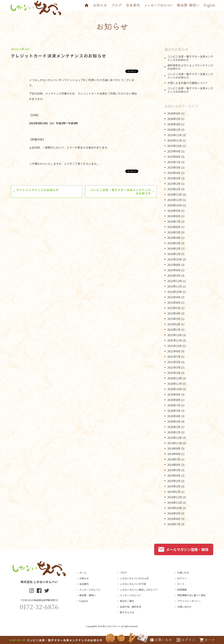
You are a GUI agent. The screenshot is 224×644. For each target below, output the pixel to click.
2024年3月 (174, 243)
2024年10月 (175, 205)
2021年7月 (174, 357)
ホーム (83, 573)
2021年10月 (175, 346)
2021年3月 (174, 367)
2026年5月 (174, 119)
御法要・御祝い (88, 595)
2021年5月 (174, 362)
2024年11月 (175, 200)
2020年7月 (174, 405)
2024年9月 (174, 211)
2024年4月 (174, 238)
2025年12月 (175, 135)
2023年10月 (175, 259)
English (84, 601)
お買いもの (183, 573)
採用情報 (182, 590)
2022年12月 (175, 281)
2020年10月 (175, 389)
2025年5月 (174, 167)
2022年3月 (174, 319)
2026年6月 (174, 113)
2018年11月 (175, 502)
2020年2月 (174, 427)
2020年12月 (175, 378)
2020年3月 (174, 421)
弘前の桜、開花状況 (131, 607)
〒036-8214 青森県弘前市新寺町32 (39, 600)
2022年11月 (175, 286)
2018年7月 (174, 524)
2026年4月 (174, 124)
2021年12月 (175, 335)
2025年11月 (175, 140)
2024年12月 (175, 194)
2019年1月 (174, 492)
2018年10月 (175, 508)
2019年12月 (175, 438)
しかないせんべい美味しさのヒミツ (139, 590)
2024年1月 (174, 254)
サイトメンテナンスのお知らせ (38, 190)
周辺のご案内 (127, 601)
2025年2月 (174, 184)
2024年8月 (174, 216)
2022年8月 (174, 302)
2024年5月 (174, 232)
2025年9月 (174, 151)
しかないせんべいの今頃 (133, 584)
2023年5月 (174, 275)
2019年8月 (174, 454)
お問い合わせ (184, 607)
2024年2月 (174, 248)
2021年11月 (175, 340)
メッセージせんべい (90, 590)
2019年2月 (174, 486)
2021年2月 (174, 373)
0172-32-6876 (39, 607)
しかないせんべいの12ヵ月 (134, 578)
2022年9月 (174, 297)
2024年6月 (174, 227)
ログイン (182, 578)
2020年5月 (174, 411)
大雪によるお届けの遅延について (188, 83)
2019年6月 (174, 465)
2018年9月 (174, 513)
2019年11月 (175, 443)
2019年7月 (174, 459)
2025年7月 (174, 162)
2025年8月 (174, 157)
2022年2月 (174, 324)
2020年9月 (174, 394)
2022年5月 (174, 308)
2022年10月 (175, 292)
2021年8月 (174, 351)
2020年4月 (174, 416)
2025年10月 (175, 146)
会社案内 (84, 584)
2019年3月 (174, 481)
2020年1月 (174, 432)
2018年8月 (174, 519)
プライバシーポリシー (189, 601)
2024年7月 (174, 221)
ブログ (123, 573)
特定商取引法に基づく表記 (191, 595)
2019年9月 (174, 448)
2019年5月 (174, 470)
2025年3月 (174, 178)
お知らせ (84, 578)
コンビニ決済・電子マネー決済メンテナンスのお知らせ (121, 192)
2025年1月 (174, 189)
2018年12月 (175, 497)
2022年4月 (174, 313)
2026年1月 (174, 130)
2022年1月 (174, 330)
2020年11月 (175, 384)
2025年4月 (174, 173)
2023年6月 (174, 270)
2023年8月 (174, 265)
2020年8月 (174, 400)
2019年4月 (174, 475)
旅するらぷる (127, 612)
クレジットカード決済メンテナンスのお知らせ (59, 56)
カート (181, 584)
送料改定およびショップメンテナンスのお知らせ (190, 67)
